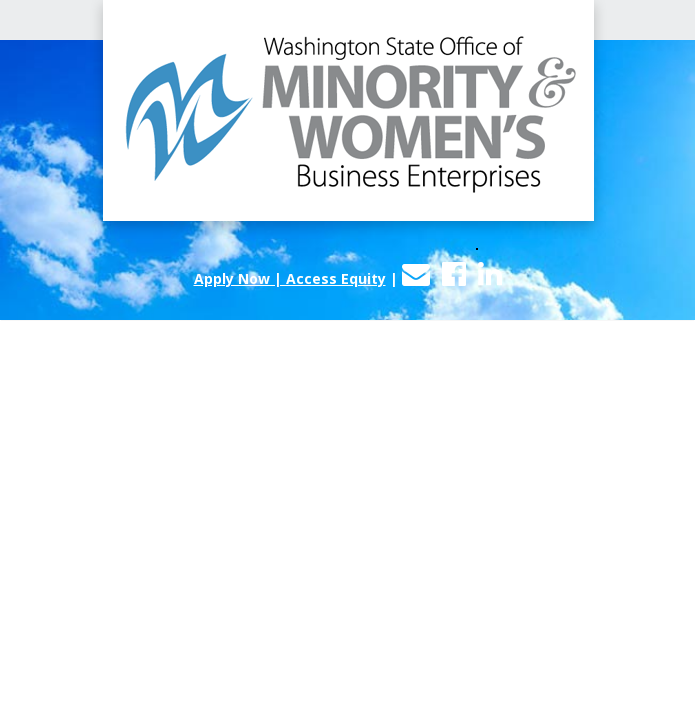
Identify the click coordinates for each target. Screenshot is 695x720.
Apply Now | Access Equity (290, 278)
